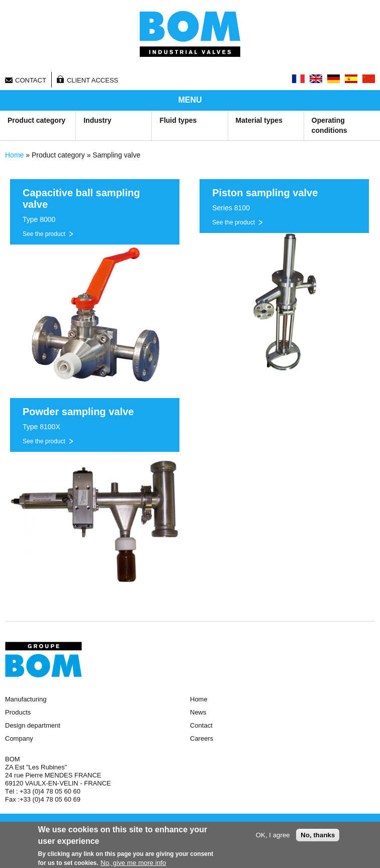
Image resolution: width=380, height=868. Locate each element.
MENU (190, 100)
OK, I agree (273, 836)
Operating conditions (329, 125)
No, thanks (318, 836)
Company (19, 738)
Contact (31, 80)
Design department (33, 725)
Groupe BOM (43, 660)
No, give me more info (133, 863)
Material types (259, 120)
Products (18, 712)
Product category (36, 120)
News (198, 712)
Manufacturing (26, 699)
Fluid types (178, 120)
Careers (202, 738)
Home (14, 155)
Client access (92, 80)
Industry (97, 120)
